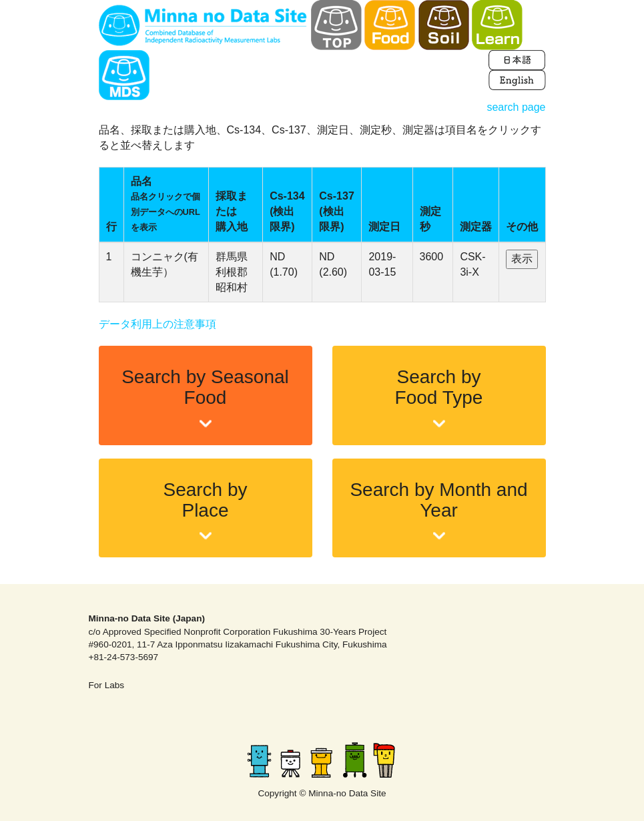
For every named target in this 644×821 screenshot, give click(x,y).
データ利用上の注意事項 (157, 324)
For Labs (107, 685)
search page (516, 107)
